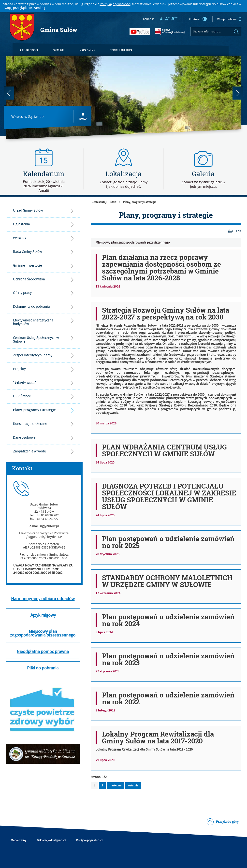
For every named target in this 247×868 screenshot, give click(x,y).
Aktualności (29, 50)
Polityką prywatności (115, 4)
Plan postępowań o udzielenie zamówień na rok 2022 (168, 698)
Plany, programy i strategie (34, 410)
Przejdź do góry (227, 822)
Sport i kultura (121, 50)
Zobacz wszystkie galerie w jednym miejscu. (203, 184)
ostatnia (132, 785)
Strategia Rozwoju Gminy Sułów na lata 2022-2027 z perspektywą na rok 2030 (166, 314)
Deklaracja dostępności (51, 840)
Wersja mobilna (229, 19)
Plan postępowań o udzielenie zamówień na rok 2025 (168, 542)
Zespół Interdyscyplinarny (33, 355)
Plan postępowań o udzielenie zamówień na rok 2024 (168, 620)
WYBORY (20, 238)
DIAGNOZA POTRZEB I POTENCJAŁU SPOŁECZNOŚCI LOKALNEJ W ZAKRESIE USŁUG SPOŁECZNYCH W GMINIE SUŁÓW (169, 496)
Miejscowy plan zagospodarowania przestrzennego (133, 243)
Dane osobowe (24, 438)
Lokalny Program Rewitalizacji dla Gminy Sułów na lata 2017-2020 (158, 738)
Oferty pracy (22, 293)
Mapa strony (19, 840)
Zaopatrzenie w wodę (29, 451)
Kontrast (198, 19)
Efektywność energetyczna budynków (33, 322)
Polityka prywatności (89, 840)
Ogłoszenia (22, 224)
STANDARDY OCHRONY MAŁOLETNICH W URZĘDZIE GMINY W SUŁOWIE (167, 581)
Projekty (19, 369)
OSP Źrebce (22, 396)
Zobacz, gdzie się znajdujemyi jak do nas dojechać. (123, 184)
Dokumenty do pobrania (31, 307)
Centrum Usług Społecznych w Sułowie (36, 340)
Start (113, 202)
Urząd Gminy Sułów (28, 210)
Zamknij (39, 8)
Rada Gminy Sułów (28, 252)
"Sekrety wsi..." (24, 383)
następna (116, 786)
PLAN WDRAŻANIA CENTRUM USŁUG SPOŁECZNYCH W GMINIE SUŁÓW (164, 450)
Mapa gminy (87, 50)
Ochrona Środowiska (29, 279)
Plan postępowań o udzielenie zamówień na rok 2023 (168, 659)
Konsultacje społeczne (30, 424)
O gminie (59, 50)
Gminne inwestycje (27, 266)
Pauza (83, 117)
